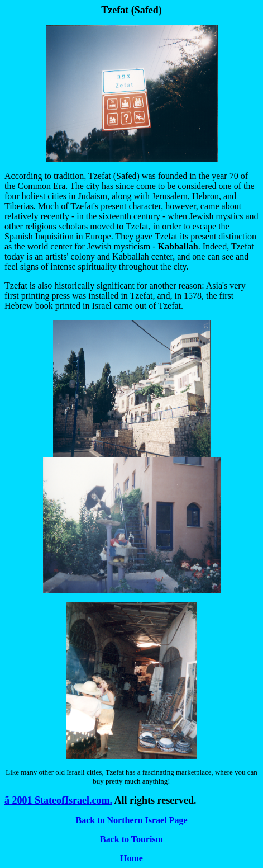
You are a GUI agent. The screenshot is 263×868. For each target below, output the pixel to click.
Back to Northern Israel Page (132, 820)
